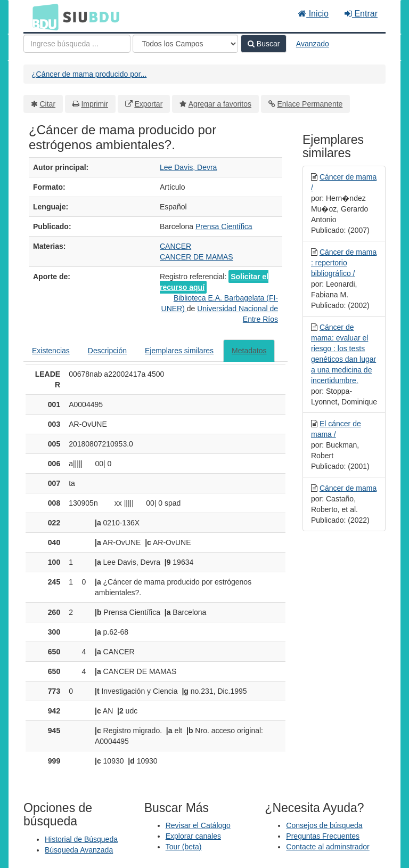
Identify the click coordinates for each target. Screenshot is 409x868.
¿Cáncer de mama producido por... (89, 74)
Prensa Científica (224, 226)
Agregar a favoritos (220, 104)
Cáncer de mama (348, 488)
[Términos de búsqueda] (77, 44)
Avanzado (313, 44)
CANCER (175, 246)
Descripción (107, 351)
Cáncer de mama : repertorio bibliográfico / (344, 263)
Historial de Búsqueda (81, 839)
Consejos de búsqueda (324, 825)
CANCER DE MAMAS (197, 257)
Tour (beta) (184, 847)
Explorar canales (193, 836)
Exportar (148, 104)
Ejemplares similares (179, 351)
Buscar (264, 44)
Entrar (361, 14)
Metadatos (249, 351)
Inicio (313, 14)
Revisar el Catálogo (198, 825)
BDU (43, 17)
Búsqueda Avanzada (79, 850)
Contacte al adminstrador (328, 847)
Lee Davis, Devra (188, 167)
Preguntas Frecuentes (323, 836)
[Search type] (185, 44)
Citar (48, 104)
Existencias (51, 351)
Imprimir (95, 104)
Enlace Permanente (310, 104)
